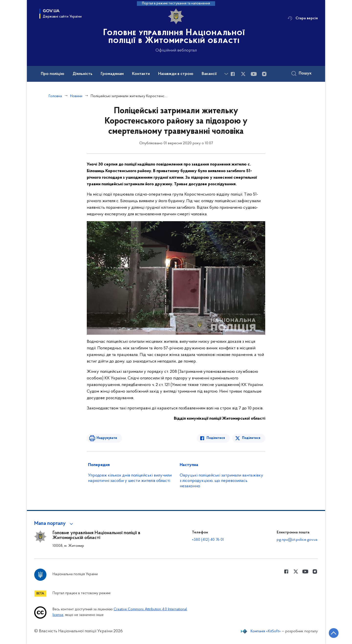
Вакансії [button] (209, 74)
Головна (55, 96)
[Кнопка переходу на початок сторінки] (334, 633)
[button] (54, 524)
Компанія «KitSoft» (266, 631)
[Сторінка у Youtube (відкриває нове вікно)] (254, 74)
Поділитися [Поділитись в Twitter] (251, 438)
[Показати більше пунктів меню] (226, 74)
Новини (76, 96)
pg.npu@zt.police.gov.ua (297, 540)
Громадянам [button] (112, 74)
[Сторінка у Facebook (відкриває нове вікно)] (233, 74)
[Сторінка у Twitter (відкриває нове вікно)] (243, 74)
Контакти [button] (141, 74)
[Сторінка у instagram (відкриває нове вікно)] (264, 74)
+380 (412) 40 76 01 (208, 540)
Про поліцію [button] (53, 74)
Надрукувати (107, 438)
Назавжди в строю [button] (176, 74)
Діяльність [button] (82, 74)
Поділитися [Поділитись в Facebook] (216, 438)
